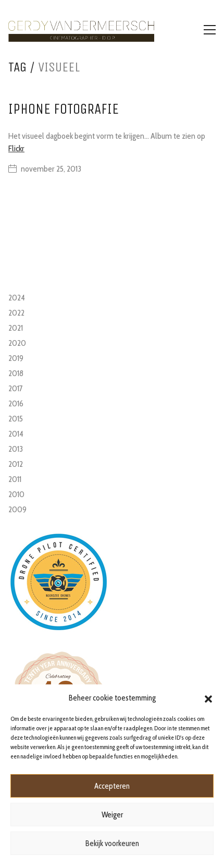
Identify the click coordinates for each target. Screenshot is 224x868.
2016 (16, 403)
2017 (16, 388)
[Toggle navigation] (210, 30)
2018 (16, 373)
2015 (16, 419)
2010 (16, 494)
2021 (16, 328)
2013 (16, 449)
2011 (15, 479)
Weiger (112, 815)
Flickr (16, 148)
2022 (16, 313)
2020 (17, 343)
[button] (208, 698)
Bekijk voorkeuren (112, 843)
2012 (16, 464)
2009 (17, 509)
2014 (16, 434)
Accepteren (112, 786)
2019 (16, 358)
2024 (17, 298)
